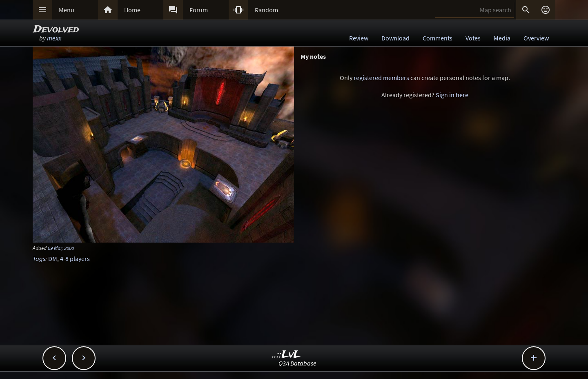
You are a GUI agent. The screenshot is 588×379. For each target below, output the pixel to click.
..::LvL (286, 355)
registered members (381, 78)
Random (266, 10)
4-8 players (75, 259)
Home (132, 10)
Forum (199, 10)
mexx (54, 38)
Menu (67, 10)
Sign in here (452, 95)
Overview (536, 38)
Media (502, 38)
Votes (473, 38)
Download (395, 38)
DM (53, 259)
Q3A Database (297, 363)
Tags (39, 259)
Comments (438, 38)
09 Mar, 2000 (61, 248)
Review (359, 38)
